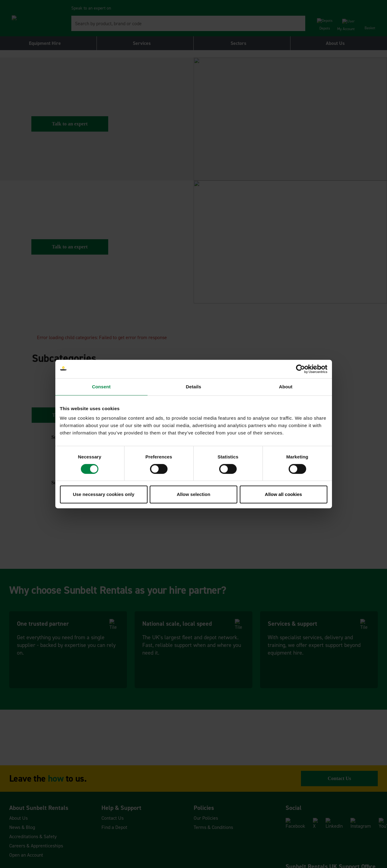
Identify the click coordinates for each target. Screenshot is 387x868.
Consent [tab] (101, 387)
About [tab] (286, 387)
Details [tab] (194, 387)
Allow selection (193, 494)
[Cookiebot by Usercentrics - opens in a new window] (300, 369)
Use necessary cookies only (104, 494)
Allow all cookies (284, 494)
